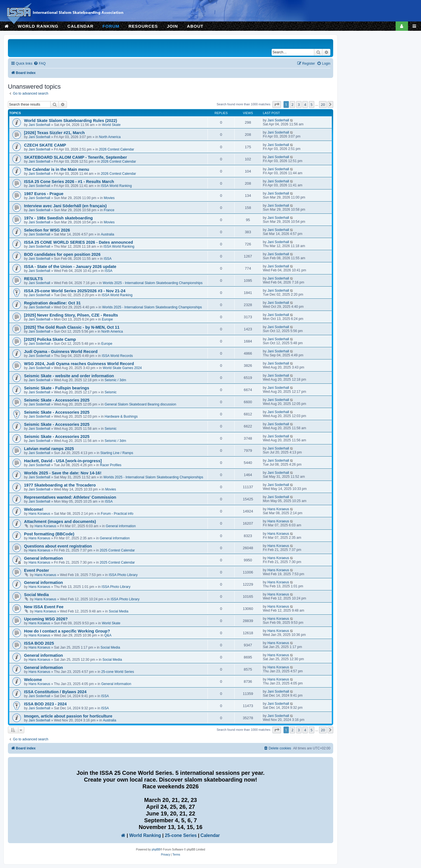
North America (110, 137)
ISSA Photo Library (123, 575)
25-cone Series (181, 835)
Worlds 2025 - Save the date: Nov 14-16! (63, 473)
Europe (107, 319)
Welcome (33, 680)
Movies (109, 198)
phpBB (156, 850)
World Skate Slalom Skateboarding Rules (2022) (71, 121)
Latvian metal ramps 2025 (49, 449)
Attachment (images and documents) (60, 522)
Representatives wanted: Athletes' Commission (70, 497)
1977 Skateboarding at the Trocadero (60, 485)
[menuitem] (40, 64)
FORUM (111, 26)
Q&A (108, 635)
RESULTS (33, 279)
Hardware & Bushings (121, 416)
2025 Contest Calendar (117, 550)
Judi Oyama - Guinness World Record (61, 352)
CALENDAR (80, 26)
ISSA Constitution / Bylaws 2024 (55, 692)
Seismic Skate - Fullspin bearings (57, 388)
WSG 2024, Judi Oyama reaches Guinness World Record (79, 364)
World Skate (111, 125)
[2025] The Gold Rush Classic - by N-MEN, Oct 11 (72, 327)
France (109, 210)
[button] (277, 104)
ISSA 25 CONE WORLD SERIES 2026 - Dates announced (78, 242)
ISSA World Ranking (116, 186)
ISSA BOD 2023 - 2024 (45, 704)
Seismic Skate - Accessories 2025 (57, 400)
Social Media (36, 595)
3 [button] (299, 104)
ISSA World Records (117, 356)
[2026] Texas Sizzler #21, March (54, 133)
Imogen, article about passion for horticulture (68, 716)
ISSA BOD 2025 (39, 643)
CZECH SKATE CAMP (45, 145)
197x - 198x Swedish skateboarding (58, 218)
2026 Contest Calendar (117, 149)
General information (121, 526)
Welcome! (34, 509)
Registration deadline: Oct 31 (52, 303)
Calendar (210, 835)
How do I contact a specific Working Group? (67, 631)
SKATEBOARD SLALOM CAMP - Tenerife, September (76, 157)
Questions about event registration (58, 546)
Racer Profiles (111, 465)
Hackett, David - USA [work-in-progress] (63, 461)
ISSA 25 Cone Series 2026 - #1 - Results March (69, 182)
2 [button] (292, 104)
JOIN (172, 26)
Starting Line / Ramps (117, 453)
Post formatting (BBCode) (49, 534)
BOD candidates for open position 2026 (62, 254)
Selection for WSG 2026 (47, 230)
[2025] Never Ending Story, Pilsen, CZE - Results (71, 315)
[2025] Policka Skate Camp (50, 339)
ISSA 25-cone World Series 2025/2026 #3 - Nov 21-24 (75, 291)
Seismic (111, 392)
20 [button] (323, 104)
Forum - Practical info (117, 514)
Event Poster (37, 570)
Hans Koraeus (39, 514)
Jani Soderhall (39, 125)
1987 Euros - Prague (44, 194)
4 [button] (305, 104)
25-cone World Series (117, 672)
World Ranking (145, 835)
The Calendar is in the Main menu (57, 169)
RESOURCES (143, 26)
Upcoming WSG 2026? (46, 619)
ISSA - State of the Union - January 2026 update (70, 267)
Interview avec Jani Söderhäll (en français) (65, 206)
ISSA (108, 259)
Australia (107, 234)
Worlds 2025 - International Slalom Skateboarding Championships (153, 283)
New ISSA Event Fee (44, 607)
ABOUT (195, 26)
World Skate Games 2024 (122, 368)
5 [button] (312, 104)
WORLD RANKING (38, 26)
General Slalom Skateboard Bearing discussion (140, 404)
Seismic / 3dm (115, 380)
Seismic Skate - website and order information (69, 376)
